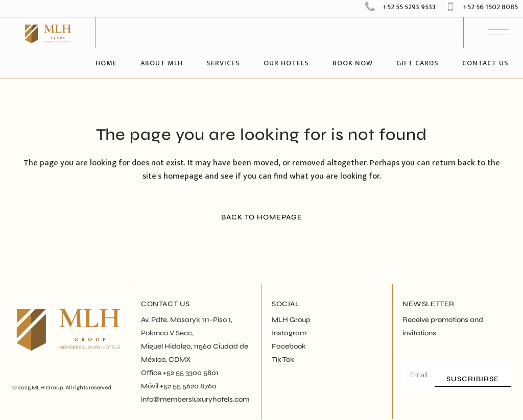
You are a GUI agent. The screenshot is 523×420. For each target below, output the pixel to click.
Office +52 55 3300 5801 (180, 373)
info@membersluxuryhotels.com (195, 399)
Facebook (289, 346)
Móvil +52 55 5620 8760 (179, 386)
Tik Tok (283, 360)
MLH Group (47, 388)
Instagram (289, 333)
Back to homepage (262, 217)
